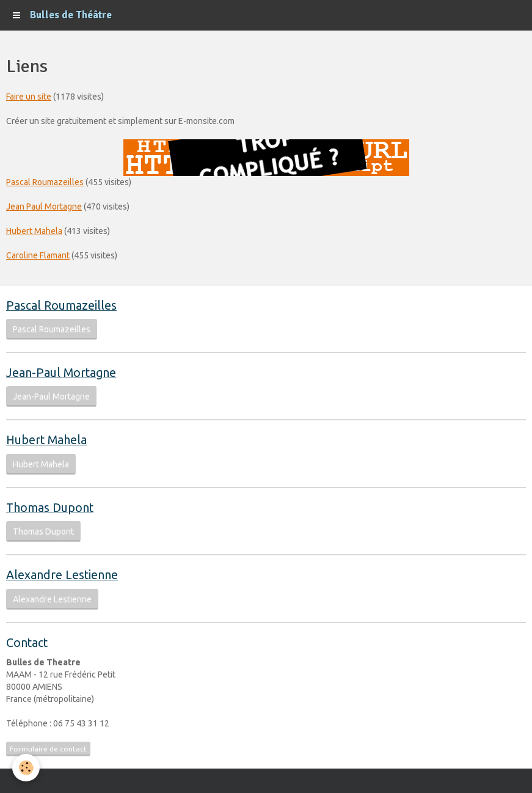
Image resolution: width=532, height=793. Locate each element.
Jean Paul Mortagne (44, 206)
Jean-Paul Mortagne (51, 396)
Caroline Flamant (38, 255)
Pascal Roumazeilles (45, 182)
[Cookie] (26, 768)
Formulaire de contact (48, 749)
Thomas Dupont (43, 532)
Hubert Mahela (34, 231)
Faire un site (29, 97)
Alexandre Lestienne (52, 599)
